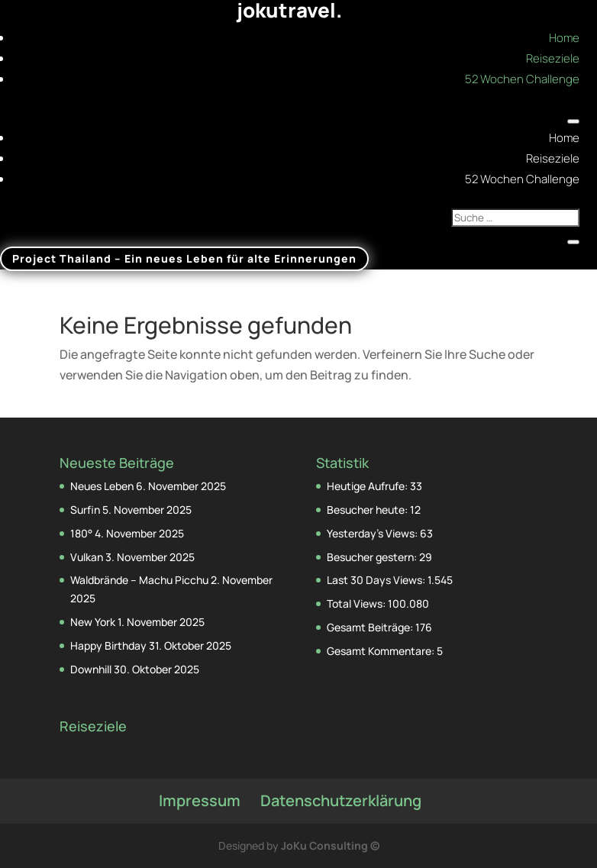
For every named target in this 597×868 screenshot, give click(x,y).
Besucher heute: (368, 510)
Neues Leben (102, 486)
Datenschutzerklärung (341, 800)
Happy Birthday (108, 645)
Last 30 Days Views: (377, 580)
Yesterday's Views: (373, 533)
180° (81, 533)
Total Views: (357, 603)
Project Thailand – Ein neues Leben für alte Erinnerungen (184, 259)
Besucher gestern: (373, 557)
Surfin (85, 510)
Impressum (200, 800)
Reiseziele (553, 58)
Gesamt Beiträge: (371, 627)
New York (93, 622)
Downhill (91, 669)
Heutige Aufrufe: (368, 486)
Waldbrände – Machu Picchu (139, 580)
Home (564, 38)
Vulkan (87, 557)
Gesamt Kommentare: (382, 651)
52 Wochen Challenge (522, 79)
